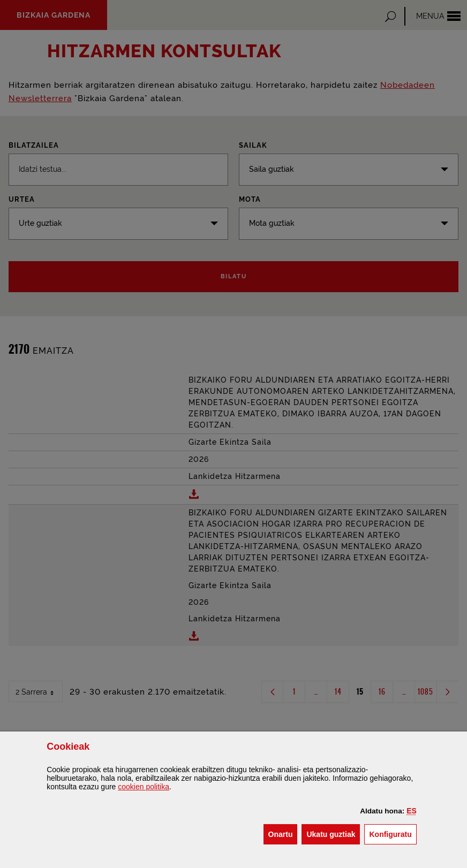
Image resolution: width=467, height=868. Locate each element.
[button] (412, 811)
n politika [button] (144, 787)
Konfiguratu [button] (393, 833)
